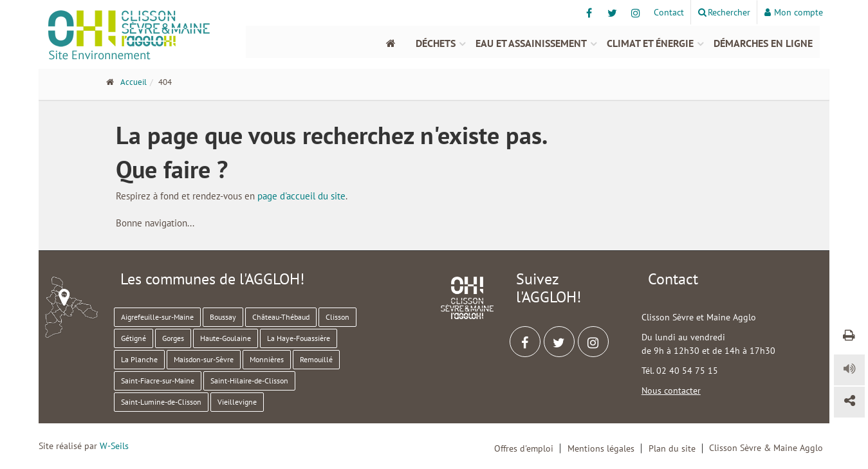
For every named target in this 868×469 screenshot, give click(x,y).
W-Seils (114, 446)
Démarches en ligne (763, 43)
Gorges (173, 338)
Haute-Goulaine (226, 338)
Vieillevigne (237, 402)
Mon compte (794, 12)
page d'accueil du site (301, 196)
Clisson (337, 317)
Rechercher (724, 12)
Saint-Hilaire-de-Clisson (249, 381)
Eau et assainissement (531, 43)
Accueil (134, 82)
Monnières (267, 359)
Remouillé (316, 359)
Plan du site (672, 448)
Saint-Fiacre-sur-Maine (158, 381)
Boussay (223, 317)
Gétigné (134, 338)
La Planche (139, 359)
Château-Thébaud (281, 317)
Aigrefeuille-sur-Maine (157, 317)
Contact (669, 12)
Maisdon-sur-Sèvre (204, 359)
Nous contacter (671, 391)
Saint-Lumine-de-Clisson (161, 402)
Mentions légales (601, 448)
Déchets (436, 43)
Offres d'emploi (524, 448)
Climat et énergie (650, 43)
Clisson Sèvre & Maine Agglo (766, 448)
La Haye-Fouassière (299, 338)
